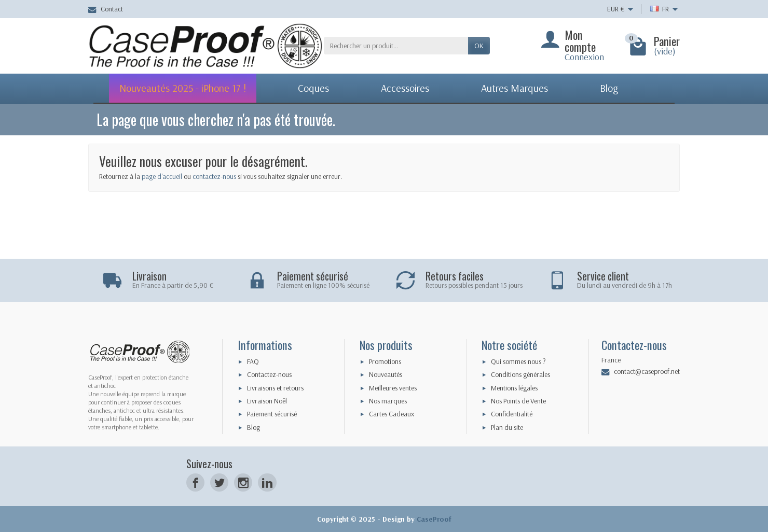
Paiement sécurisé (272, 414)
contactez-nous (214, 176)
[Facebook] (195, 482)
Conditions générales (520, 374)
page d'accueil (162, 176)
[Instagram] (243, 482)
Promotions (385, 361)
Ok (479, 46)
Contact (106, 9)
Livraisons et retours (275, 388)
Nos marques (388, 401)
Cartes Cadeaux (392, 414)
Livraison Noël (267, 401)
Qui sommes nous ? (518, 361)
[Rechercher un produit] (396, 46)
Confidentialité (512, 414)
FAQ (253, 361)
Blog (253, 427)
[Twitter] (219, 482)
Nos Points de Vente (518, 401)
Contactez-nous (269, 374)
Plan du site (507, 427)
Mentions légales (514, 388)
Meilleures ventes (393, 388)
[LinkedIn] (267, 482)
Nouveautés (386, 374)
